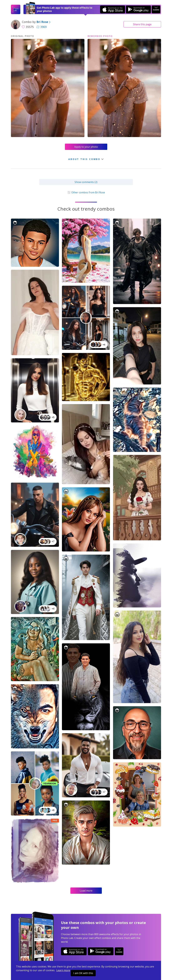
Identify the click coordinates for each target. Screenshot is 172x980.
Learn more (63, 970)
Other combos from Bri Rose (86, 192)
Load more (86, 891)
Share (142, 24)
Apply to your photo (86, 147)
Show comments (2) (86, 182)
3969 (42, 27)
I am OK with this (83, 973)
